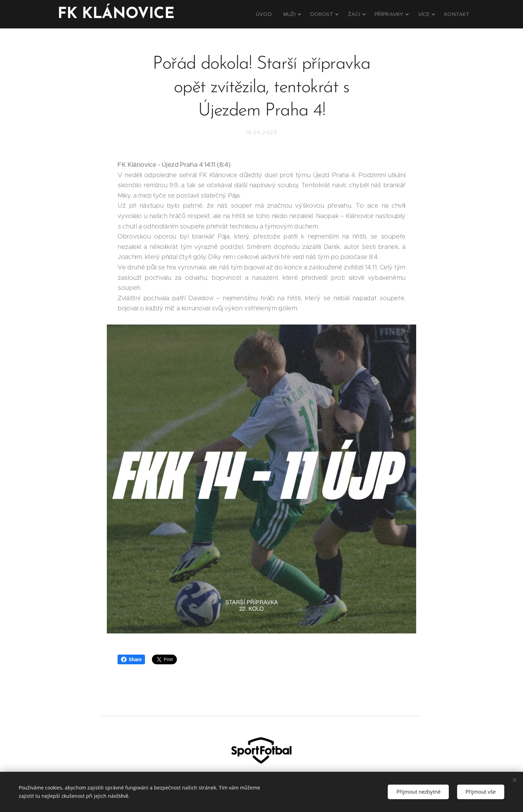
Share (131, 659)
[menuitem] (278, 14)
